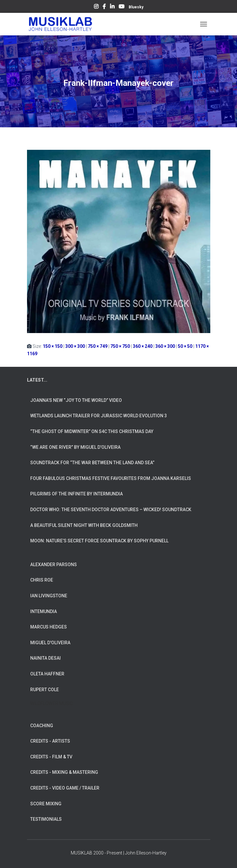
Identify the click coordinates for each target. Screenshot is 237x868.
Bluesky (136, 7)
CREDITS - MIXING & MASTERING (64, 772)
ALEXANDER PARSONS (54, 565)
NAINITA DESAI (46, 658)
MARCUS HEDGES (49, 627)
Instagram (96, 7)
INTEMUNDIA (44, 611)
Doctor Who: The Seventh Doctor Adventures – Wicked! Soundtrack (111, 510)
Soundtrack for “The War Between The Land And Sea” (92, 463)
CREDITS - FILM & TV (51, 757)
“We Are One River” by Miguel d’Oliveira (75, 447)
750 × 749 (98, 346)
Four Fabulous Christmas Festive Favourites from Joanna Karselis (111, 478)
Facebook (104, 7)
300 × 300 (75, 346)
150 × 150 (53, 346)
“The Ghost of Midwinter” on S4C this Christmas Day (92, 431)
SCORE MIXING (46, 804)
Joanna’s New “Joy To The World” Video (76, 400)
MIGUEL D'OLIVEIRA (50, 643)
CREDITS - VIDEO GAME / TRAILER (65, 788)
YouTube (122, 7)
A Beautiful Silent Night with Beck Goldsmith (84, 525)
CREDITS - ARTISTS (50, 741)
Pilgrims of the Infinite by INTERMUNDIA (77, 494)
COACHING (42, 726)
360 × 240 (143, 346)
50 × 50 (185, 346)
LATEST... (37, 380)
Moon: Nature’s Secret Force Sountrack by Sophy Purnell (99, 541)
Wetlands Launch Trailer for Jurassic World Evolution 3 (99, 416)
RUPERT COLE (45, 690)
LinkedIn (112, 7)
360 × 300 (165, 346)
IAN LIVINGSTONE (49, 596)
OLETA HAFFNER (47, 674)
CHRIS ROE (42, 580)
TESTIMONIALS (46, 819)
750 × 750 (120, 346)
